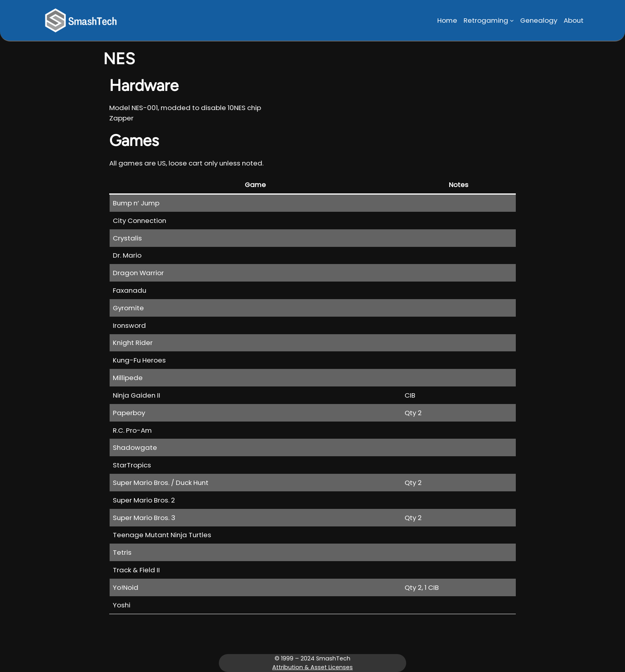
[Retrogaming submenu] (512, 20)
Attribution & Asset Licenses (312, 667)
